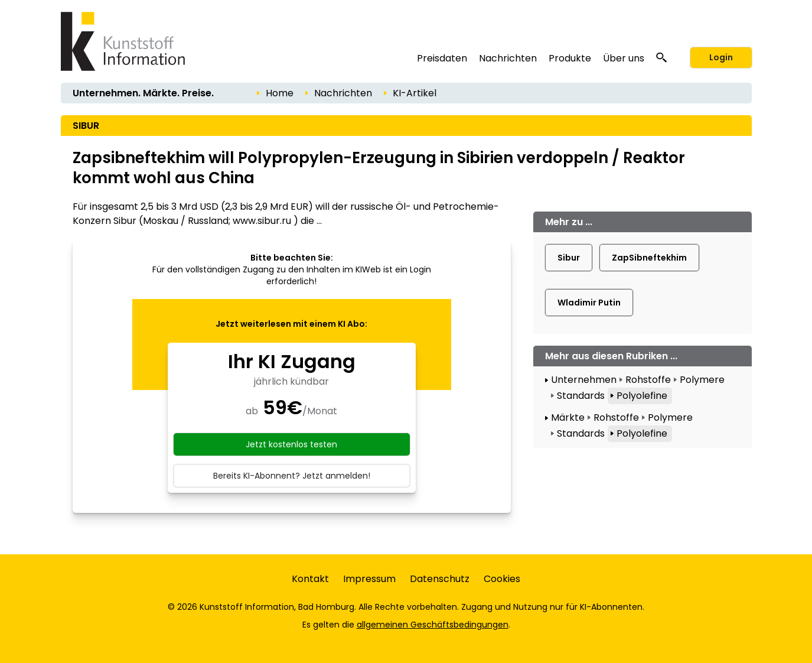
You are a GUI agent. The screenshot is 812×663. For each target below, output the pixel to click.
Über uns (624, 58)
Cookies (502, 579)
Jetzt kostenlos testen (291, 444)
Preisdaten (442, 58)
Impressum (369, 579)
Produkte (570, 58)
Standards (581, 396)
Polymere (702, 380)
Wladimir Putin (589, 303)
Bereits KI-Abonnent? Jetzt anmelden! (292, 476)
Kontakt (310, 579)
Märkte (568, 417)
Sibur (569, 258)
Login (721, 57)
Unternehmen (584, 380)
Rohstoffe (648, 380)
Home (280, 93)
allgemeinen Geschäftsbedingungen (433, 625)
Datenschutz (440, 579)
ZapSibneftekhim (649, 258)
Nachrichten (508, 58)
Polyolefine (642, 396)
